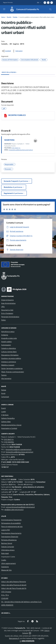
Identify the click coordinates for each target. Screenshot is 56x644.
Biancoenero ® (14, 638)
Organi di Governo (7, 300)
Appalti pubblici (6, 342)
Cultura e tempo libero (9, 352)
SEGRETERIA (9, 140)
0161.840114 (9, 439)
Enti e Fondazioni (7, 313)
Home (3, 17)
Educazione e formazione (10, 355)
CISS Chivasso (6, 592)
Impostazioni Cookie (8, 557)
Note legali (5, 553)
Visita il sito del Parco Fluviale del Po (14, 588)
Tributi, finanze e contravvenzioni (13, 372)
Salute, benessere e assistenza (12, 368)
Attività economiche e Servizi (11, 425)
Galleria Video (6, 422)
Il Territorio (5, 415)
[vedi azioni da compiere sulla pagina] (17, 51)
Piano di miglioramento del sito (12, 527)
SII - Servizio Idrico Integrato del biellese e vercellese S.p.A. (21, 602)
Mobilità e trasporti (8, 365)
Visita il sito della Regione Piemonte (14, 582)
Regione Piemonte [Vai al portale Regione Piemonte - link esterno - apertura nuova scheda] (8, 3)
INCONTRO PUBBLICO (17, 115)
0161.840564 (9, 442)
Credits (4, 560)
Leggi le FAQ (6, 530)
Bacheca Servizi (7, 543)
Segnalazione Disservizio (10, 537)
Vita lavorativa (6, 378)
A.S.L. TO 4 (5, 595)
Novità (9, 17)
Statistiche (5, 567)
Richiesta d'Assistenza (9, 540)
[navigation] (4, 9)
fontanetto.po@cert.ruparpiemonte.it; (19, 449)
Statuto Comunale (8, 547)
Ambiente (5, 335)
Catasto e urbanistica (9, 348)
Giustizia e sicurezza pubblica (11, 358)
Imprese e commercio (9, 362)
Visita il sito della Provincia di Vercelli (14, 585)
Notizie (15, 17)
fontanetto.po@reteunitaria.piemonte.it (21, 150)
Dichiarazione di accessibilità (11, 523)
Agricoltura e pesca (8, 332)
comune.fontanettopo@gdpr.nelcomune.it (20, 507)
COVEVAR (5, 598)
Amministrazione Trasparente (11, 520)
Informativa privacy (8, 550)
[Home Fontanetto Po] (23, 9)
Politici (3, 320)
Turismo (4, 375)
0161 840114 (16, 148)
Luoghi (4, 412)
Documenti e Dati (7, 310)
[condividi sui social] (6, 51)
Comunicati (5, 397)
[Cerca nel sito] (50, 9)
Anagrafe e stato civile (9, 338)
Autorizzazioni (6, 345)
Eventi (3, 408)
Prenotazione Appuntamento (11, 533)
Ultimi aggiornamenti (8, 563)
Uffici (3, 307)
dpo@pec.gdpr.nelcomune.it (14, 510)
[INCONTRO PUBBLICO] (6, 116)
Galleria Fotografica (8, 418)
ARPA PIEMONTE (7, 605)
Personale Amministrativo (10, 317)
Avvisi (3, 393)
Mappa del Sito (6, 570)
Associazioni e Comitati (9, 428)
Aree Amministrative (8, 303)
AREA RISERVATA (27, 641)
